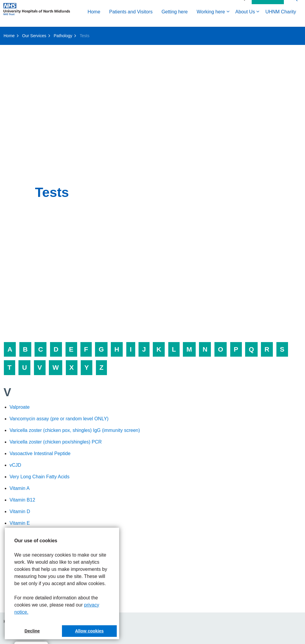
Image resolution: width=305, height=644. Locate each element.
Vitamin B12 (22, 500)
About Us (162, 33)
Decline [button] (32, 631)
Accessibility (235, 20)
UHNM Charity (198, 33)
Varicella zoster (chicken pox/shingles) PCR (56, 442)
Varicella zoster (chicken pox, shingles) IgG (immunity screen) (75, 430)
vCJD (15, 465)
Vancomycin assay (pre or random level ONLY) (59, 419)
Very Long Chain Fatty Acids (39, 477)
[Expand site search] (295, 20)
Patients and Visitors (48, 33)
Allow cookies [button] (89, 631)
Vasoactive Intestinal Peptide (40, 453)
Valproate (20, 407)
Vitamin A (20, 488)
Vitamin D (20, 511)
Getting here (91, 33)
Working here (128, 33)
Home (11, 33)
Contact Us (268, 20)
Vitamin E (20, 523)
